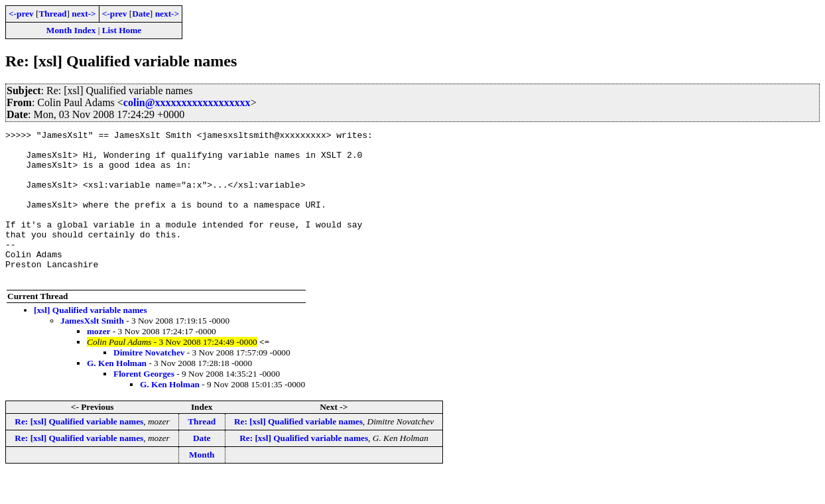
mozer (99, 361)
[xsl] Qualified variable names (91, 340)
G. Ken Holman (117, 393)
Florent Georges (144, 404)
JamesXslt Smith (92, 350)
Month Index (71, 30)
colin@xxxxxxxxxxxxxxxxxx (187, 102)
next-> (84, 14)
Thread (52, 14)
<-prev (21, 14)
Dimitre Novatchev (149, 382)
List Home (122, 30)
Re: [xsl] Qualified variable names (79, 451)
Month (202, 484)
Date (141, 14)
